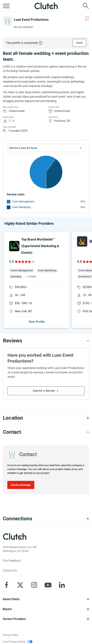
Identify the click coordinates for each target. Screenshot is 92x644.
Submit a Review (44, 391)
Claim (79, 43)
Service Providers (14, 619)
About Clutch (11, 599)
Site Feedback (12, 561)
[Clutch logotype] (15, 536)
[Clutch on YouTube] (48, 585)
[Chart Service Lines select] (46, 148)
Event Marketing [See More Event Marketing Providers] (21, 207)
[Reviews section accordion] (46, 341)
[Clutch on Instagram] (34, 585)
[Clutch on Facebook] (6, 585)
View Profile (37, 322)
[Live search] (86, 6)
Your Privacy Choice (14, 642)
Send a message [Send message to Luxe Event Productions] (21, 485)
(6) (33, 262)
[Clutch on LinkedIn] (62, 585)
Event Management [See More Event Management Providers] (23, 201)
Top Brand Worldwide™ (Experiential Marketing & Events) (40, 246)
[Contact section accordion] (46, 432)
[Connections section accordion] (46, 519)
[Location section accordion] (46, 418)
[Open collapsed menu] (6, 6)
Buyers (7, 609)
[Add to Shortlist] (87, 19)
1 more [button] (31, 276)
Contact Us (10, 571)
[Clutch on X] (20, 585)
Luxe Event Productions (31, 20)
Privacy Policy (11, 635)
